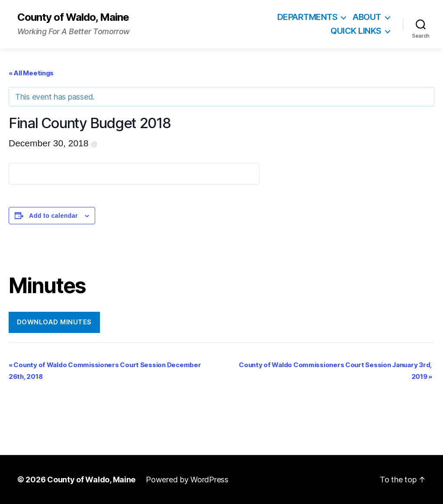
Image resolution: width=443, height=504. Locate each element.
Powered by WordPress (187, 480)
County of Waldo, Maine (73, 17)
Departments (307, 17)
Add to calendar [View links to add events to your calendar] (53, 216)
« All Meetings (31, 73)
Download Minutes (54, 322)
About (367, 17)
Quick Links (356, 31)
